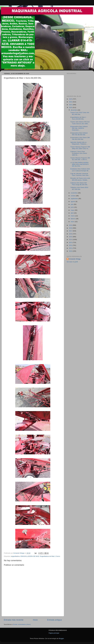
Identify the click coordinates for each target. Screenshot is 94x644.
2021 (71, 105)
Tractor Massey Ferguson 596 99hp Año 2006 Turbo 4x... (80, 148)
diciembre (74, 110)
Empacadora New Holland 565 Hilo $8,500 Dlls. (79, 134)
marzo (73, 216)
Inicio (35, 620)
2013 (71, 242)
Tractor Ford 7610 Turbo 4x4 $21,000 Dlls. (80, 113)
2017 (71, 231)
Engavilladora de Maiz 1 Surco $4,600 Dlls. (78, 118)
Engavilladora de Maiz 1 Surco (50, 556)
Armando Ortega (75, 259)
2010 (71, 251)
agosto (73, 202)
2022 (71, 102)
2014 (71, 240)
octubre (73, 196)
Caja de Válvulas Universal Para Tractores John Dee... (80, 174)
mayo (73, 210)
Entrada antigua (54, 620)
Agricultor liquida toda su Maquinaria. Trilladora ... (79, 143)
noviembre (74, 193)
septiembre (75, 199)
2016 (71, 234)
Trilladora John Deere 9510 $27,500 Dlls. (79, 188)
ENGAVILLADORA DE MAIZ (30, 556)
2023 (71, 99)
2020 (71, 107)
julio (72, 204)
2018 (71, 228)
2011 (71, 248)
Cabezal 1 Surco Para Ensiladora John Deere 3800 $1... (79, 153)
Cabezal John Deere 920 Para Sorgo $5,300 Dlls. (79, 184)
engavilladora (15, 556)
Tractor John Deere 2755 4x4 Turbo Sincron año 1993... (80, 123)
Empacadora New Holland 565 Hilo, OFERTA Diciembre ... (79, 128)
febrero (73, 219)
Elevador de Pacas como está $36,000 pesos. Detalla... (80, 179)
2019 (71, 225)
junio (72, 207)
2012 (71, 245)
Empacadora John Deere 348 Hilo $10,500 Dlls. (80, 138)
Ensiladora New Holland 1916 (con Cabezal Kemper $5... (80, 170)
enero (73, 222)
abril (72, 213)
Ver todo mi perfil (72, 262)
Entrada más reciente (14, 620)
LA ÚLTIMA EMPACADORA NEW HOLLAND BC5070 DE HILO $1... (80, 164)
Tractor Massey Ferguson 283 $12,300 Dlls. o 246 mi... (80, 159)
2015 (71, 237)
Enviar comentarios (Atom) (22, 624)
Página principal (54, 633)
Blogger (61, 638)
